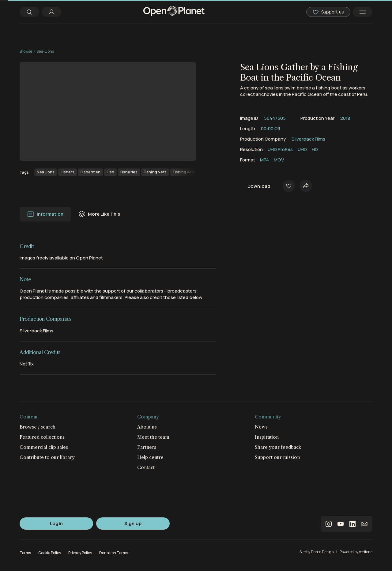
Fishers (68, 172)
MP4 (264, 160)
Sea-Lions (45, 51)
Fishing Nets (155, 172)
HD (315, 149)
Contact (146, 467)
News (261, 427)
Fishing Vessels (187, 172)
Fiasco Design (322, 552)
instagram (329, 524)
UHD (302, 149)
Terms (25, 553)
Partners (147, 447)
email (364, 524)
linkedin (352, 524)
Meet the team (153, 437)
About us (147, 427)
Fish (110, 172)
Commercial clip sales (44, 447)
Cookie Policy (50, 553)
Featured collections (42, 437)
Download (259, 186)
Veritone (366, 552)
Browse (26, 51)
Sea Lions (46, 172)
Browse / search (38, 427)
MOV (279, 160)
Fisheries (129, 172)
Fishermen (90, 172)
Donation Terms (114, 553)
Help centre (150, 457)
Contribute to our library (47, 457)
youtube (341, 524)
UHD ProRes (280, 149)
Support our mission (277, 457)
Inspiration (267, 437)
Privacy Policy (80, 553)
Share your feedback (278, 447)
